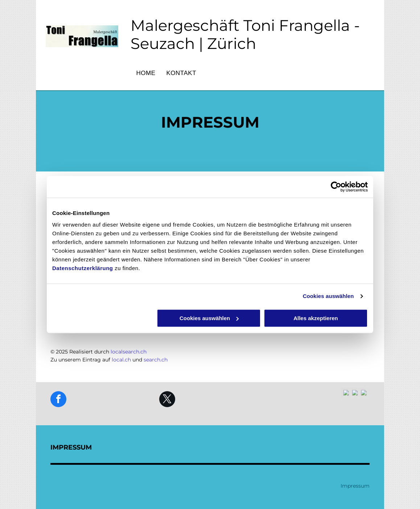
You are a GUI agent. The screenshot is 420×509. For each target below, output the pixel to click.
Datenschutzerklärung (83, 268)
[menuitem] (146, 73)
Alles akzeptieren (316, 318)
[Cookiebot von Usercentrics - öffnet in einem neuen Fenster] (336, 187)
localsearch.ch (129, 352)
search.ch (156, 360)
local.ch (121, 360)
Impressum (355, 486)
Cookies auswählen (328, 296)
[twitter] (167, 400)
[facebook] (58, 400)
